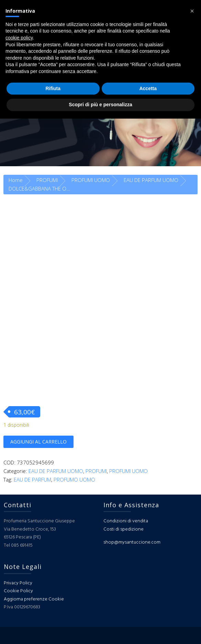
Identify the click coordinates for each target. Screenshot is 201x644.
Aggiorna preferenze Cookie (34, 599)
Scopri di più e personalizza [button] (100, 105)
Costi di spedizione (124, 529)
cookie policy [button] (19, 38)
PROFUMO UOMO (74, 479)
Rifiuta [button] (53, 88)
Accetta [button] (148, 88)
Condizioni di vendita (126, 521)
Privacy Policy (18, 583)
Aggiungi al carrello (38, 442)
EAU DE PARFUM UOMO (151, 180)
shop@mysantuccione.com (132, 542)
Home (16, 180)
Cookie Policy (18, 591)
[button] (192, 11)
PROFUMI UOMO (91, 180)
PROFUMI (47, 180)
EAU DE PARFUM (32, 479)
